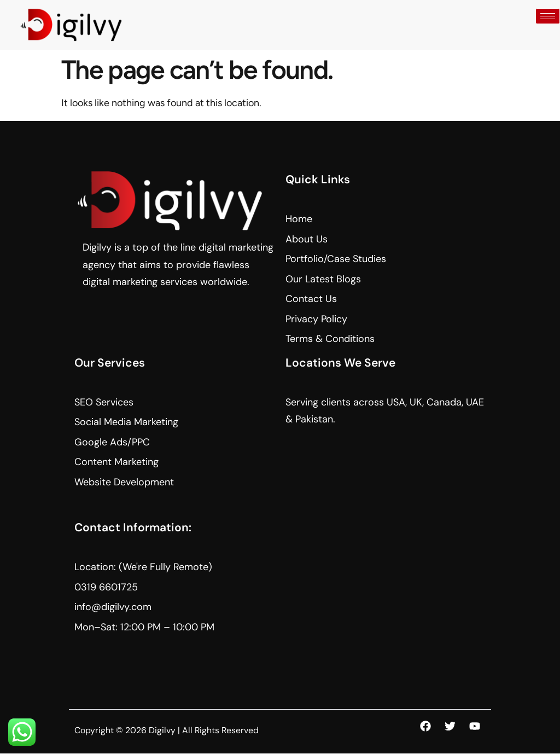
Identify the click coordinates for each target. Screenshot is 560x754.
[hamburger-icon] (548, 16)
